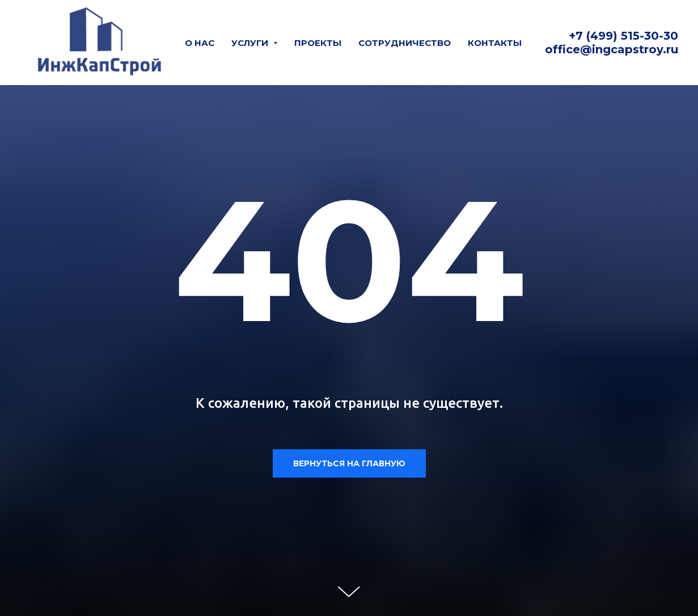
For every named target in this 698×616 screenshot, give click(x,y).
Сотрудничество (405, 43)
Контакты (495, 43)
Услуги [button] (251, 43)
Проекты (318, 43)
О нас (200, 43)
